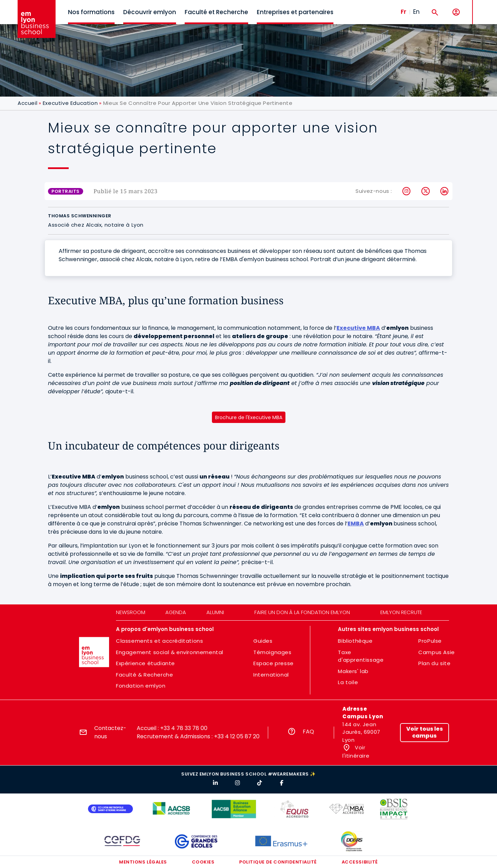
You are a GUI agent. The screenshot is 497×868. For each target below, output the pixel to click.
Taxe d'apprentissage (361, 656)
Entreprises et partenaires (295, 12)
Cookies (203, 862)
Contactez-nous (110, 732)
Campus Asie (437, 652)
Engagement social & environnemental (170, 652)
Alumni (215, 612)
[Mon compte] (456, 12)
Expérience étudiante (145, 663)
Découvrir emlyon (150, 12)
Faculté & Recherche (144, 675)
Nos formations (91, 12)
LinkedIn (445, 191)
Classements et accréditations (159, 641)
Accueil (27, 103)
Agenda (176, 612)
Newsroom (131, 612)
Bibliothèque (355, 641)
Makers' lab (353, 671)
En (416, 12)
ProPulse (430, 641)
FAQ (308, 732)
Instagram (407, 191)
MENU (483, 7)
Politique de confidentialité (278, 862)
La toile (348, 682)
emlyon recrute (401, 612)
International (271, 675)
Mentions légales (143, 862)
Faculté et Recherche (216, 12)
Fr (403, 12)
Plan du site (434, 663)
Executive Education (70, 103)
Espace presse (274, 663)
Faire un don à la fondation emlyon (302, 612)
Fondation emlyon (141, 686)
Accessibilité (360, 862)
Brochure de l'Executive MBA (249, 417)
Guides (263, 641)
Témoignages (272, 652)
